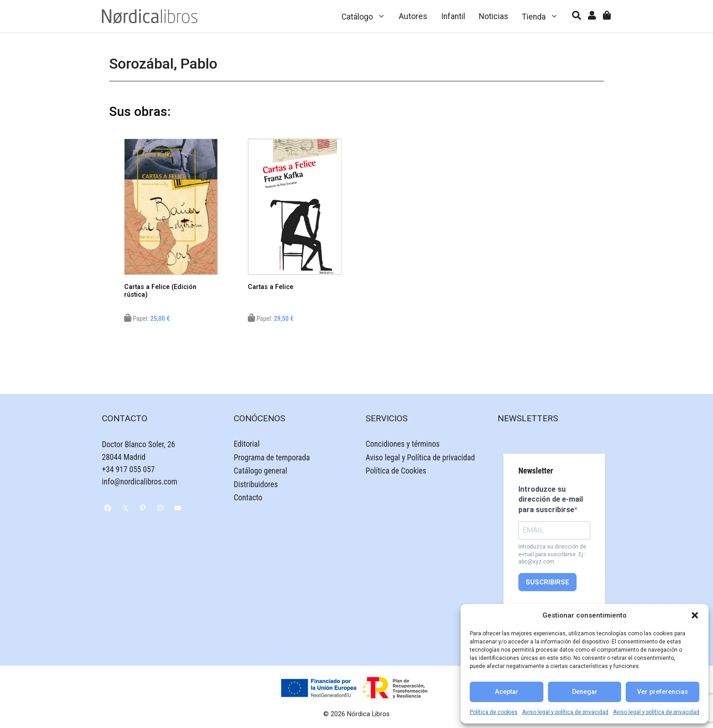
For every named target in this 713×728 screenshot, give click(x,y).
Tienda (544, 16)
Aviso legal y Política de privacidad (420, 458)
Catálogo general (261, 471)
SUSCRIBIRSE (547, 582)
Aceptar (507, 692)
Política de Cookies (396, 471)
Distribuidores (256, 484)
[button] (695, 615)
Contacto (248, 498)
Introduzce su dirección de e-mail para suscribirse (551, 499)
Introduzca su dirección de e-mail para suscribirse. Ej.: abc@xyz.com (552, 554)
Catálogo (367, 16)
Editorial (247, 444)
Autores (413, 16)
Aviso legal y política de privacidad (565, 712)
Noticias (494, 16)
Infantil (453, 16)
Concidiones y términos (403, 444)
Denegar (585, 692)
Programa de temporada (272, 458)
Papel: (147, 319)
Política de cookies (494, 712)
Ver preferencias (663, 692)
